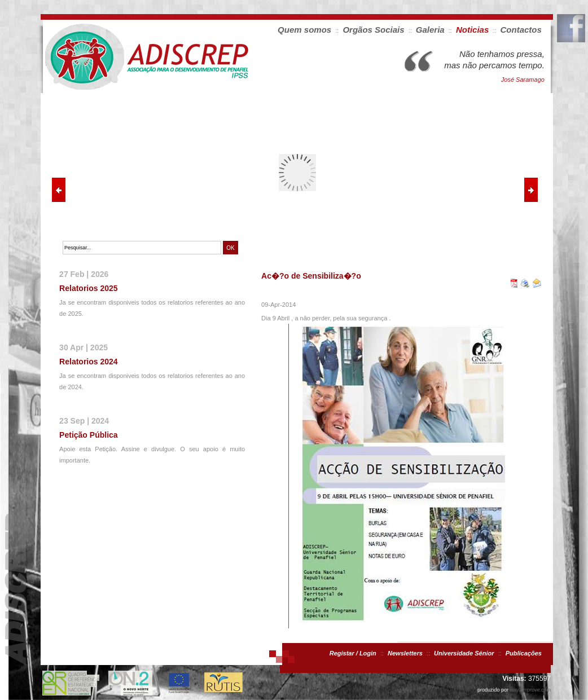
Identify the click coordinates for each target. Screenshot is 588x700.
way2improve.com (530, 690)
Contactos (521, 30)
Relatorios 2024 (89, 362)
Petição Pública (88, 435)
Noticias (472, 30)
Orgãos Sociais (373, 30)
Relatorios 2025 (89, 288)
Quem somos (304, 30)
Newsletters (405, 653)
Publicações (524, 653)
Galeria (430, 30)
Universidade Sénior (464, 653)
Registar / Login (353, 653)
